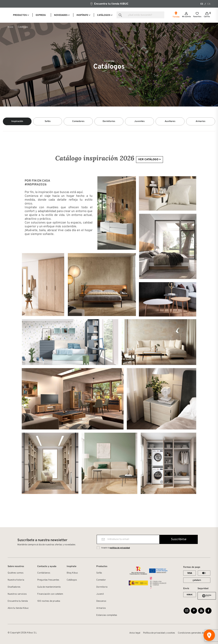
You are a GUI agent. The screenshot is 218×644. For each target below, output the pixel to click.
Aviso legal (135, 632)
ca (209, 4)
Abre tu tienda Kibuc (18, 607)
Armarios (101, 607)
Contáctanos (44, 572)
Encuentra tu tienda (18, 600)
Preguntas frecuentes (48, 579)
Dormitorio (102, 586)
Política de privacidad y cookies (159, 632)
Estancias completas (107, 614)
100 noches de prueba (49, 600)
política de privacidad (120, 547)
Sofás (99, 572)
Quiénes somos (16, 572)
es (202, 4)
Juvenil (100, 593)
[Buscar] (140, 15)
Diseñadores (14, 586)
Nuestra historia (16, 579)
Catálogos (72, 579)
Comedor (101, 579)
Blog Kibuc (72, 572)
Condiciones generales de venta (194, 632)
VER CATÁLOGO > (150, 159)
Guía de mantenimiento (49, 586)
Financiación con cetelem (50, 593)
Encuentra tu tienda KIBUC (109, 4)
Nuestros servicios (17, 593)
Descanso (101, 600)
